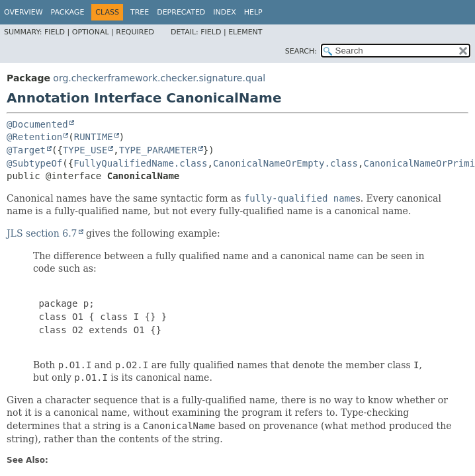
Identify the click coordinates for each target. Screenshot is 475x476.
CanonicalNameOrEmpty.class (285, 163)
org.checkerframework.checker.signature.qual (159, 78)
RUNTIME (94, 137)
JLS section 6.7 (42, 233)
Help (253, 12)
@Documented (37, 124)
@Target (26, 150)
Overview (23, 12)
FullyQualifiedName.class (140, 163)
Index (224, 12)
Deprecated (181, 12)
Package (68, 12)
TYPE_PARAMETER (158, 150)
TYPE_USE (85, 150)
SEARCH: (301, 51)
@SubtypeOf (34, 163)
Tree (140, 12)
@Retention (34, 137)
